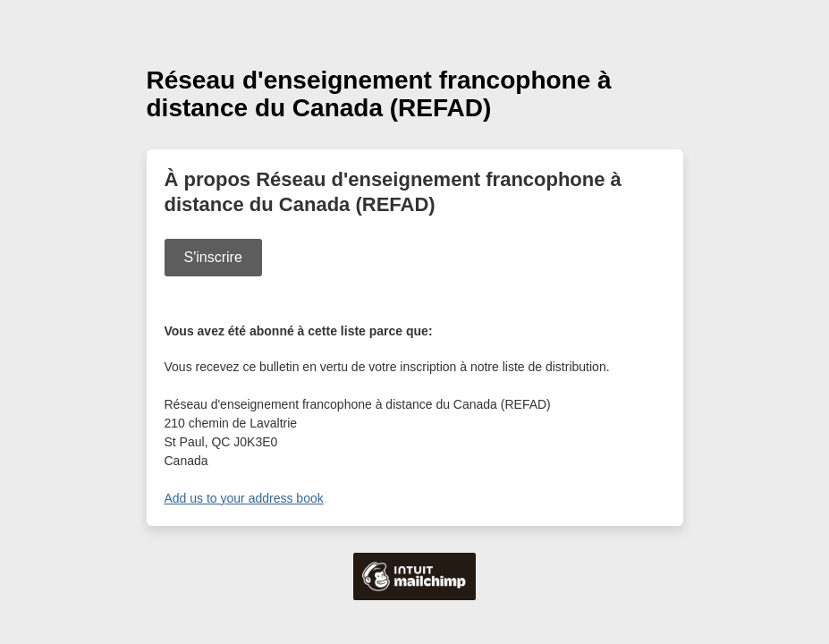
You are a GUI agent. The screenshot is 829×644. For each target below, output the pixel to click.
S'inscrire (213, 257)
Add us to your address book (244, 498)
